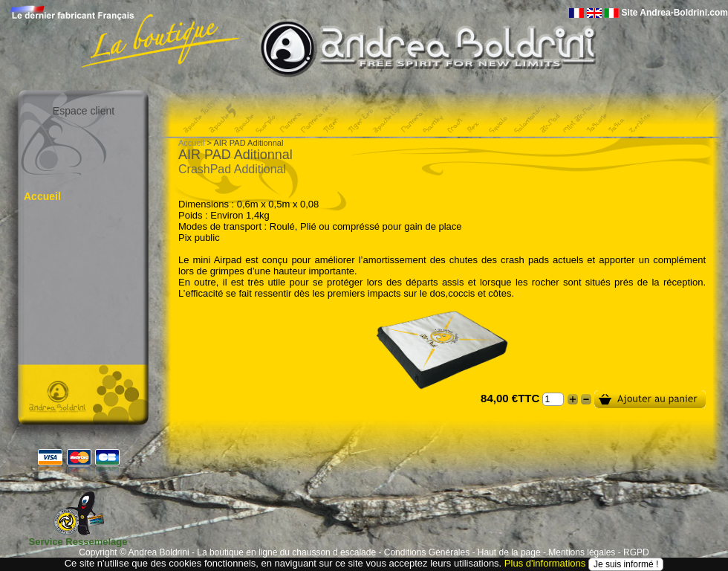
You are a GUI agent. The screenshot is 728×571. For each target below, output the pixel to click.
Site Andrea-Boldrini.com (675, 13)
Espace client (84, 111)
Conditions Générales (427, 552)
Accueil (42, 196)
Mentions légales (582, 552)
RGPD (636, 552)
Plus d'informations (545, 563)
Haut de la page (509, 552)
